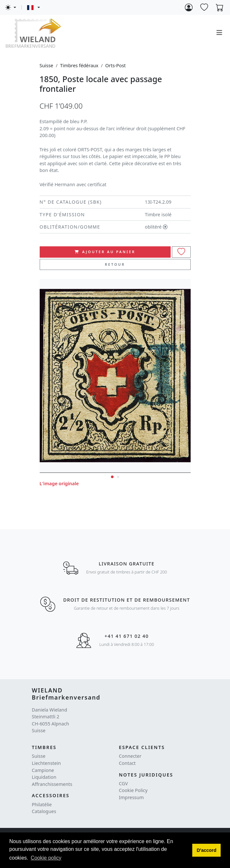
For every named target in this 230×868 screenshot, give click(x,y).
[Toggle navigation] (219, 33)
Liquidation (44, 777)
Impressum (131, 797)
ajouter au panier (105, 252)
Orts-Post (115, 65)
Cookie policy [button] (46, 858)
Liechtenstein (46, 763)
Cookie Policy (133, 790)
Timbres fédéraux (79, 65)
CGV (124, 783)
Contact (127, 763)
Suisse (46, 65)
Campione (43, 770)
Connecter (130, 756)
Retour (115, 264)
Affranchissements (52, 784)
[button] (206, 850)
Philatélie (42, 804)
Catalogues (44, 811)
